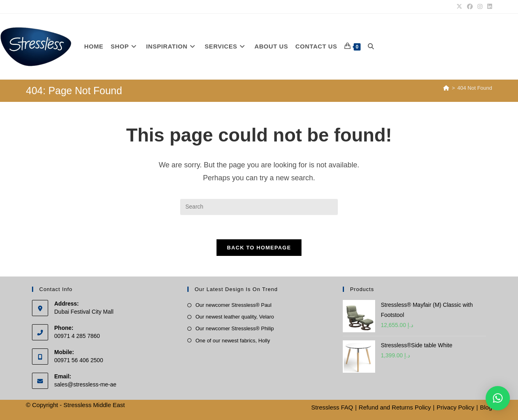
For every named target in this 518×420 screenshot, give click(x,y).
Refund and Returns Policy (395, 407)
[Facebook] (470, 7)
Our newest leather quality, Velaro (235, 317)
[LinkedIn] (488, 7)
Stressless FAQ (332, 407)
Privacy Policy (455, 407)
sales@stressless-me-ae (85, 384)
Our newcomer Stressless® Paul (234, 305)
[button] (498, 398)
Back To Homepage (259, 248)
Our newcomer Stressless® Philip (235, 329)
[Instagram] (480, 7)
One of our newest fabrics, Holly (233, 341)
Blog (486, 407)
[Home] (446, 88)
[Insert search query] (259, 207)
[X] (459, 7)
